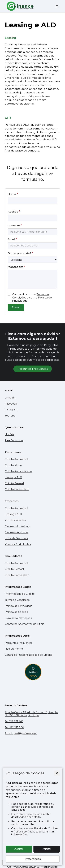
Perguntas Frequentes (33, 369)
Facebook (11, 404)
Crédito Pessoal (14, 483)
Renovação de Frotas (18, 544)
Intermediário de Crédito (20, 594)
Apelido (14, 212)
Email (12, 239)
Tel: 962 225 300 (14, 728)
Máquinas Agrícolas (16, 532)
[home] (20, 6)
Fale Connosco (14, 440)
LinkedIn (10, 398)
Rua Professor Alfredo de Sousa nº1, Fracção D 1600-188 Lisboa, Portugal (31, 714)
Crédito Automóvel (16, 459)
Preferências (33, 859)
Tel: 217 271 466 (14, 721)
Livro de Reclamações (18, 618)
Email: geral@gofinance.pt (21, 734)
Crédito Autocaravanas (18, 471)
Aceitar (19, 849)
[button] (56, 6)
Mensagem (16, 267)
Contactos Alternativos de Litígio (25, 624)
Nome (13, 194)
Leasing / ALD (13, 477)
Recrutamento (14, 649)
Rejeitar (47, 849)
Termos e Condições (17, 600)
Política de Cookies (16, 612)
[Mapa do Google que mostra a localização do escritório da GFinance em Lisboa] (32, 754)
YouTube (10, 416)
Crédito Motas (13, 465)
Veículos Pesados (15, 520)
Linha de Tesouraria (16, 538)
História (9, 434)
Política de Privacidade (19, 606)
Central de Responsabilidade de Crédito (29, 655)
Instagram (11, 410)
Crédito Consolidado (17, 489)
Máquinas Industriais (17, 526)
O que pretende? (20, 253)
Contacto (15, 225)
